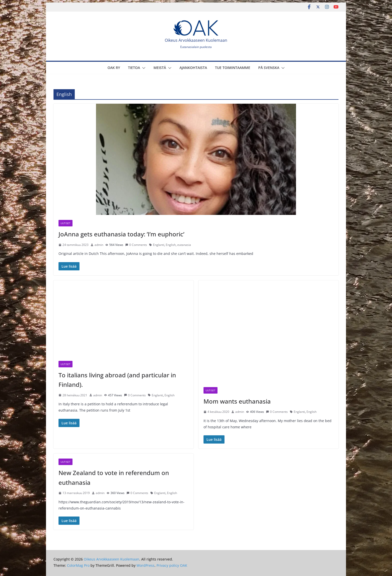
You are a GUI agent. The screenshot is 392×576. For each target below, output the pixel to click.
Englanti (159, 245)
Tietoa (134, 68)
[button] (143, 68)
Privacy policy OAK (172, 565)
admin (99, 245)
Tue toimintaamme (233, 68)
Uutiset (65, 223)
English (171, 245)
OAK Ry (114, 68)
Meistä (160, 68)
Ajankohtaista (193, 68)
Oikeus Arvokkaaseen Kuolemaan (196, 40)
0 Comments (136, 245)
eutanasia (184, 245)
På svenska (269, 68)
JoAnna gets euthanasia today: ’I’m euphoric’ (121, 234)
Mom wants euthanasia (237, 401)
